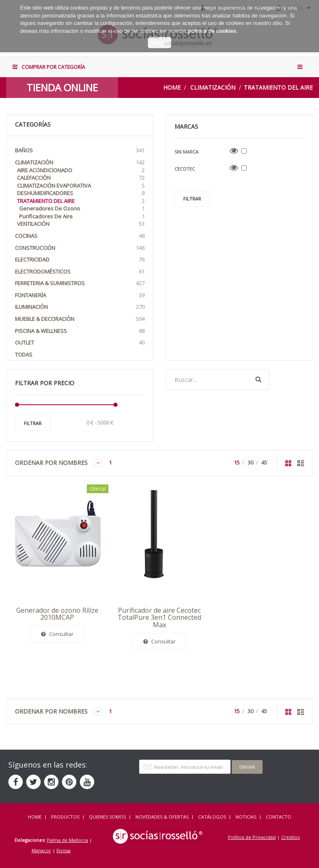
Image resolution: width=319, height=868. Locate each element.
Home (172, 87)
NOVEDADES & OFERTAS (162, 817)
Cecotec (185, 169)
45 (264, 462)
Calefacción (81, 178)
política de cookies (212, 24)
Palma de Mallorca (67, 840)
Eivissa (64, 850)
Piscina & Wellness (80, 331)
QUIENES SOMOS (107, 817)
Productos (65, 817)
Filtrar (33, 423)
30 (250, 462)
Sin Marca (186, 152)
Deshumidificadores (81, 193)
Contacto (279, 817)
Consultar (57, 634)
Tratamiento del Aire (278, 87)
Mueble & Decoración (80, 319)
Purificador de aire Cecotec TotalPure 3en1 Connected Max (159, 617)
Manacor (41, 850)
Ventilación (81, 224)
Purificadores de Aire (82, 216)
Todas (24, 355)
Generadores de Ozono (82, 209)
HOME (35, 817)
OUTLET (80, 343)
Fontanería (80, 295)
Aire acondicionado (81, 170)
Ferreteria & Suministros (80, 283)
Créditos (291, 837)
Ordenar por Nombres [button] (58, 463)
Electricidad (80, 260)
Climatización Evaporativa (81, 186)
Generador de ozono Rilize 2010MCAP (57, 614)
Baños (80, 150)
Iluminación (80, 307)
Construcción (80, 248)
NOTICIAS (246, 817)
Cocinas (80, 236)
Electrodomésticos (80, 272)
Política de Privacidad (252, 837)
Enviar (247, 767)
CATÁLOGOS (212, 817)
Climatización (213, 87)
